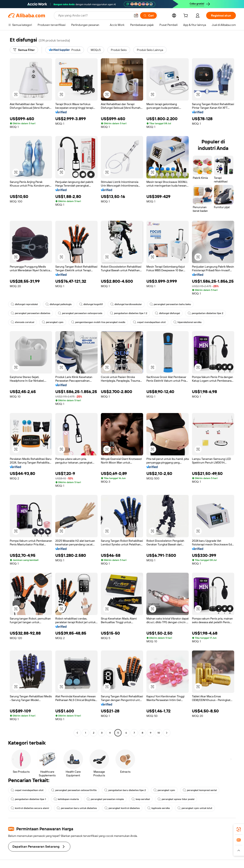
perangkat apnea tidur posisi (176, 799)
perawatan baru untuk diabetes (77, 808)
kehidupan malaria (66, 799)
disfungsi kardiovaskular (126, 304)
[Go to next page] (167, 733)
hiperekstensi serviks (187, 322)
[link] (239, 829)
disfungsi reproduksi (24, 304)
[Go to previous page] (77, 733)
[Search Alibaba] (94, 15)
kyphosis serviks (159, 808)
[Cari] (148, 15)
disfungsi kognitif (91, 304)
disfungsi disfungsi (167, 313)
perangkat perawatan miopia (105, 799)
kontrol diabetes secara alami (30, 808)
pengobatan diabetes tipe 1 (28, 799)
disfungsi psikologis (59, 304)
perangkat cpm (53, 322)
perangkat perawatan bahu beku (170, 304)
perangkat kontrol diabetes (122, 808)
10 (159, 733)
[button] (136, 15)
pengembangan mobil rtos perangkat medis (98, 322)
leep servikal (141, 799)
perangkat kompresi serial (200, 790)
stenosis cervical (22, 322)
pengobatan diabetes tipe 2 (205, 313)
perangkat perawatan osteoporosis (80, 313)
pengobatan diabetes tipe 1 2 (129, 313)
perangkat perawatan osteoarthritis (74, 790)
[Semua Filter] (24, 50)
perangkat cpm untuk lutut (195, 808)
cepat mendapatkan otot (149, 322)
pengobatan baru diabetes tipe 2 (125, 790)
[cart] (186, 16)
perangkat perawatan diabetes (30, 313)
